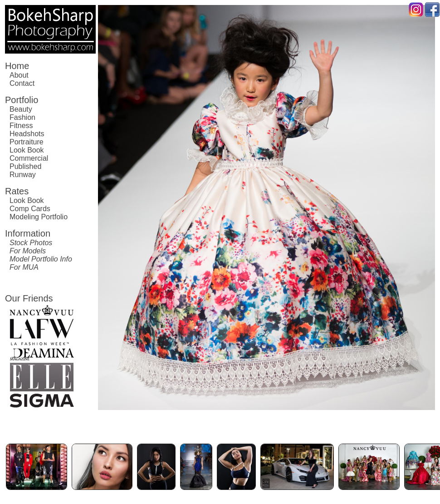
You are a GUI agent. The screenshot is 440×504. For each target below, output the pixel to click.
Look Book (27, 150)
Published (25, 166)
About (19, 75)
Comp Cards (30, 209)
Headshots (27, 134)
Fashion (22, 117)
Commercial (29, 158)
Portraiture (27, 142)
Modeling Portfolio (39, 217)
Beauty (21, 109)
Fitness (21, 126)
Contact (22, 83)
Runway (23, 175)
